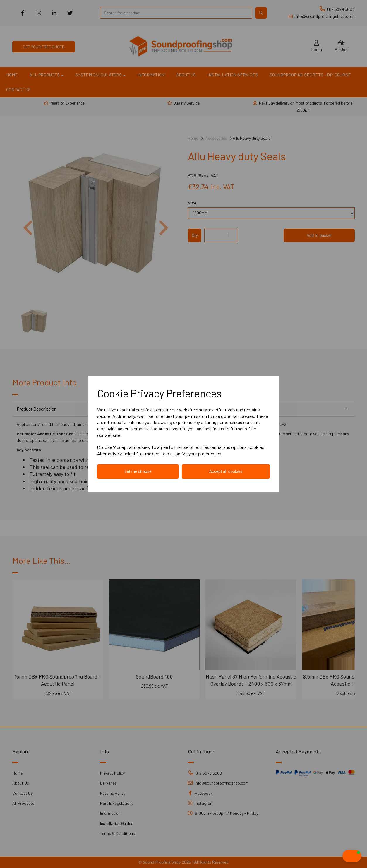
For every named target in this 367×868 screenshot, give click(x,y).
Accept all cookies (226, 471)
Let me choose (138, 471)
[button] (340, 856)
